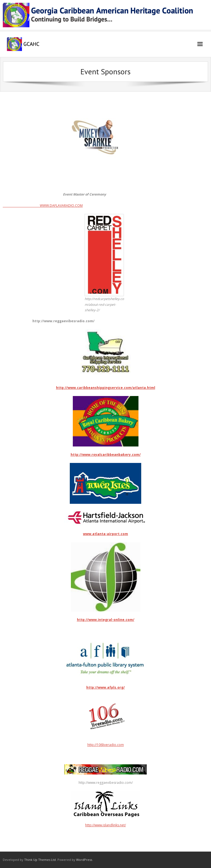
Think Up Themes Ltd (40, 860)
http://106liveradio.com (105, 721)
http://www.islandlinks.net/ (105, 825)
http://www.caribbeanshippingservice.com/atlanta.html (106, 388)
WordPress (84, 860)
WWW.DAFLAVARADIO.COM (43, 206)
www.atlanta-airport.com (105, 534)
